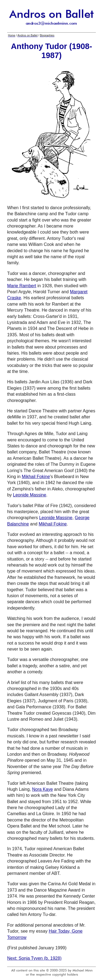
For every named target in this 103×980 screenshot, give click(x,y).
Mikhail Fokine (36, 477)
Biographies (47, 35)
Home (12, 35)
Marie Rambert (22, 286)
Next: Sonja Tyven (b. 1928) (34, 958)
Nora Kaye (43, 789)
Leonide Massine (30, 495)
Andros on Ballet (27, 35)
